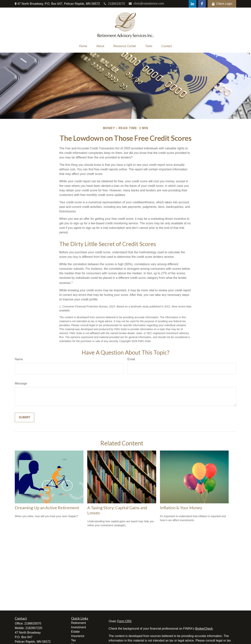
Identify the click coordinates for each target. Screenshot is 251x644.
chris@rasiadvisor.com (146, 4)
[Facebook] (202, 4)
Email (131, 359)
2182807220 (34, 628)
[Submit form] (25, 417)
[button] (83, 46)
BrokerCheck (204, 629)
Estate (75, 632)
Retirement (79, 623)
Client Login (222, 4)
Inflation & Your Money (181, 508)
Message (21, 383)
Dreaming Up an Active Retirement (47, 508)
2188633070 (114, 4)
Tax (74, 640)
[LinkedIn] (193, 4)
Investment (79, 627)
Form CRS (124, 621)
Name (19, 359)
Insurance (78, 636)
